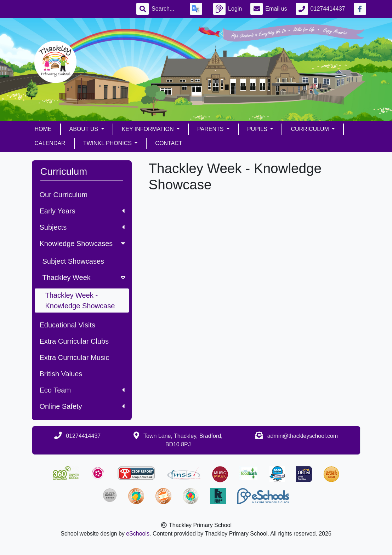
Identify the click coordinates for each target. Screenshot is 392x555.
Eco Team (82, 390)
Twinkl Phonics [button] (108, 143)
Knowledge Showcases (83, 244)
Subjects (82, 227)
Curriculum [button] (311, 129)
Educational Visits (68, 325)
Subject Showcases (73, 261)
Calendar (50, 143)
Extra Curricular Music (75, 357)
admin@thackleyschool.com (303, 436)
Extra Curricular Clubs (74, 341)
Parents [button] (211, 129)
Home (43, 129)
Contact (169, 143)
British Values (61, 374)
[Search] (166, 9)
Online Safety (82, 406)
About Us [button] (85, 129)
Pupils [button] (258, 129)
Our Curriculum (64, 195)
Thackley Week (85, 277)
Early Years (82, 211)
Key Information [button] (149, 129)
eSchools (138, 534)
